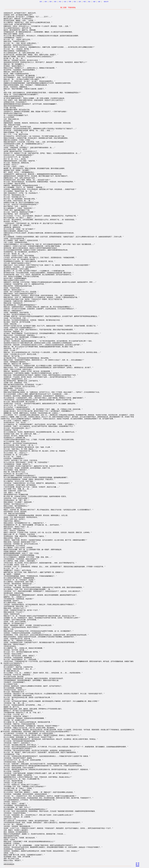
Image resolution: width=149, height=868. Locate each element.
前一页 (138, 865)
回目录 (138, 866)
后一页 (138, 863)
